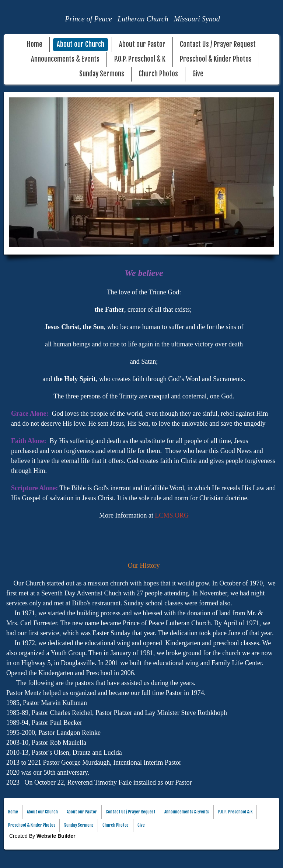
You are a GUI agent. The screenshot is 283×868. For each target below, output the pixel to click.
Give (198, 74)
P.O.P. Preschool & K (140, 59)
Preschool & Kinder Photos (216, 59)
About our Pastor (142, 44)
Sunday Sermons (102, 74)
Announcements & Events (65, 59)
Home (35, 44)
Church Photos (158, 74)
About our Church (81, 44)
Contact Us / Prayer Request (218, 44)
